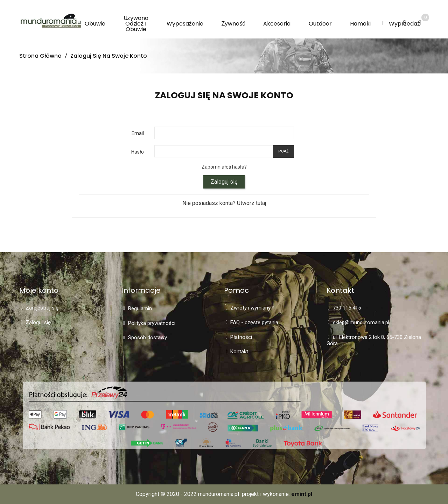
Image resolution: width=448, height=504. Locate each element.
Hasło (138, 152)
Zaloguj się (224, 182)
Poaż (283, 151)
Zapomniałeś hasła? (224, 167)
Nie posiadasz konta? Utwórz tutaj (224, 203)
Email (138, 133)
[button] (383, 23)
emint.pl (302, 494)
